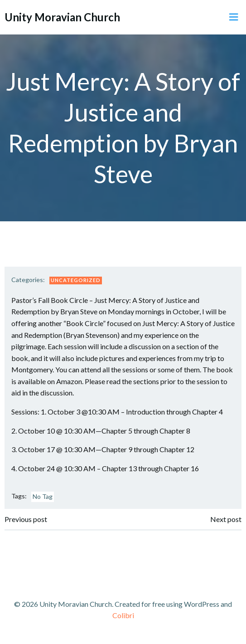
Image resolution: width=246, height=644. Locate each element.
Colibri (123, 615)
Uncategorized (76, 280)
